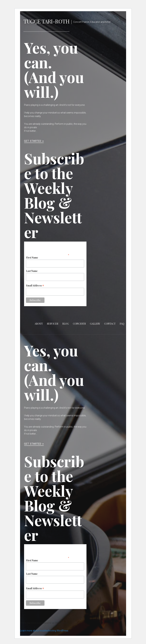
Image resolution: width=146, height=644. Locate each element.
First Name (32, 258)
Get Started (33, 141)
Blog (66, 324)
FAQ (122, 324)
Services (53, 324)
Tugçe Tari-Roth (46, 21)
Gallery (95, 324)
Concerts (79, 324)
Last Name (32, 271)
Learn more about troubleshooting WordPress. (44, 631)
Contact (110, 324)
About (39, 324)
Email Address (35, 285)
